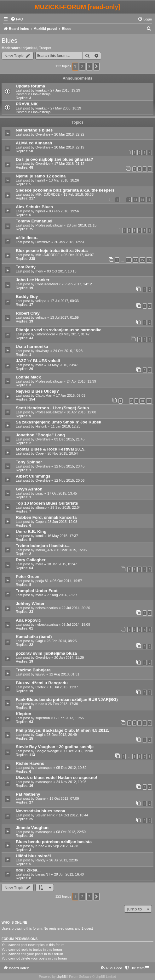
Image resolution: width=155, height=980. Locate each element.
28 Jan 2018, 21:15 (82, 225)
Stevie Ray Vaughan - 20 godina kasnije (55, 747)
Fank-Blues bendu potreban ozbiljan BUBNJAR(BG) (67, 700)
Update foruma (30, 86)
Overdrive (43, 134)
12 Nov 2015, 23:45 (69, 466)
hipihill (40, 180)
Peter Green (28, 577)
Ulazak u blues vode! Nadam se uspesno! (57, 778)
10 (142, 401)
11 (149, 401)
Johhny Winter (30, 604)
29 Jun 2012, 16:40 (69, 874)
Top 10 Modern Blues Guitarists (47, 503)
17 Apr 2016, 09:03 (71, 395)
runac (40, 704)
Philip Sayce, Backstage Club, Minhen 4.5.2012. (62, 730)
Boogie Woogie (47, 751)
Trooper (45, 48)
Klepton (23, 714)
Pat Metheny (28, 794)
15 (149, 200)
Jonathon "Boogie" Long (40, 435)
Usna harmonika (32, 347)
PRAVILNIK (27, 104)
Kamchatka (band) (34, 637)
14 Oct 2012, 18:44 (73, 815)
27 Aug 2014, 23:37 (62, 595)
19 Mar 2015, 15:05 (72, 550)
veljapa (41, 301)
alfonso (41, 507)
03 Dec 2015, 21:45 (69, 439)
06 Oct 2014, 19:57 (67, 581)
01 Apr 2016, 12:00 (81, 412)
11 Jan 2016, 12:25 (66, 426)
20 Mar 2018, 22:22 (69, 134)
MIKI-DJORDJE (47, 194)
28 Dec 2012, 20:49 (62, 735)
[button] (96, 66)
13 (135, 200)
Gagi (39, 641)
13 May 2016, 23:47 (63, 365)
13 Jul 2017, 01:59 (64, 317)
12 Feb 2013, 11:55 (69, 718)
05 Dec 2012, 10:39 (71, 768)
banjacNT (43, 874)
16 (149, 260)
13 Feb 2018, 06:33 (79, 194)
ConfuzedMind (46, 284)
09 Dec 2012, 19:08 (78, 751)
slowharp (42, 351)
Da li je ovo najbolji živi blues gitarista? (55, 159)
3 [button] (89, 66)
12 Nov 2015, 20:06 (69, 480)
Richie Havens (30, 763)
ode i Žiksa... (28, 870)
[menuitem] (17, 19)
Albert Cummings (33, 476)
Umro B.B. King (31, 532)
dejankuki (30, 48)
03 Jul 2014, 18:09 (76, 624)
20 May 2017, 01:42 (74, 334)
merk (39, 271)
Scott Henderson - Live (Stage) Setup (52, 408)
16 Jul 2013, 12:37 (64, 687)
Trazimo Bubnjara (33, 670)
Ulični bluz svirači (33, 856)
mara (39, 365)
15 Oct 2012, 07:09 (64, 798)
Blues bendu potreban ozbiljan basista (54, 842)
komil (39, 536)
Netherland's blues (34, 130)
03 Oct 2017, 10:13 (62, 271)
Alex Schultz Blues (34, 207)
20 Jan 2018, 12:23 (69, 242)
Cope (39, 453)
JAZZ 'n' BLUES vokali (38, 361)
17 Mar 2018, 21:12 (69, 164)
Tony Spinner (29, 462)
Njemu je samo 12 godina (41, 176)
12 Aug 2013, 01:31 (64, 674)
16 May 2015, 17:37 (63, 536)
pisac (39, 493)
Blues (9, 41)
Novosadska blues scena (40, 811)
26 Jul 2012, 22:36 (63, 860)
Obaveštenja (41, 94)
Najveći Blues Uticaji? (37, 391)
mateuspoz (44, 768)
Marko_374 (44, 550)
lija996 (40, 674)
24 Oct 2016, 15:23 (68, 351)
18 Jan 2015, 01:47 (62, 564)
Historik (41, 426)
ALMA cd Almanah (34, 143)
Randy (40, 860)
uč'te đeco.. (27, 238)
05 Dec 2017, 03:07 (79, 255)
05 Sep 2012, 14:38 (63, 846)
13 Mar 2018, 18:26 (64, 180)
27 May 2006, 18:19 (66, 108)
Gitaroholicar (45, 334)
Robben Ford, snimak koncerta (46, 517)
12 (129, 200)
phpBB (61, 977)
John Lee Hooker (33, 280)
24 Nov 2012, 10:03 (71, 782)
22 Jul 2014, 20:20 (76, 608)
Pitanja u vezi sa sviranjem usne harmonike (59, 330)
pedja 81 (42, 581)
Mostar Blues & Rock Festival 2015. (51, 449)
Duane (40, 798)
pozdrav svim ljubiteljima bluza (46, 653)
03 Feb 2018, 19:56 (64, 211)
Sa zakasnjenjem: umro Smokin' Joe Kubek (58, 422)
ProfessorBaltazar (49, 225)
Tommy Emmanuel (34, 221)
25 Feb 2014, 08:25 (62, 641)
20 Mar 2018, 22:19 (69, 147)
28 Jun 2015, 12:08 (62, 522)
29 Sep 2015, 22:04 (66, 507)
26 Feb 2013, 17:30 (63, 704)
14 (142, 200)
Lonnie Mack (28, 377)
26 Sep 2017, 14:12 (77, 284)
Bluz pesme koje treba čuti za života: (52, 251)
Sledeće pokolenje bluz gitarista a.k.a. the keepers (65, 190)
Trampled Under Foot (37, 591)
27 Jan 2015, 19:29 (65, 90)
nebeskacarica (46, 608)
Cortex (40, 687)
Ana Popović (28, 620)
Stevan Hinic (45, 815)
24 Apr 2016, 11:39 (81, 381)
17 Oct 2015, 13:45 (62, 493)
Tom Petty (26, 267)
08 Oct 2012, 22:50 (71, 832)
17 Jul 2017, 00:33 (64, 301)
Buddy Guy (27, 297)
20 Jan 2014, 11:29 (69, 658)
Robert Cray (28, 313)
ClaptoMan (44, 395)
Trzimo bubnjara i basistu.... (43, 546)
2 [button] (82, 66)
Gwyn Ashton (29, 489)
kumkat (41, 90)
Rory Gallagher (31, 560)
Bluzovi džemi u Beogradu (42, 683)
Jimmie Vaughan (32, 828)
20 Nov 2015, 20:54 (63, 453)
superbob (43, 718)
